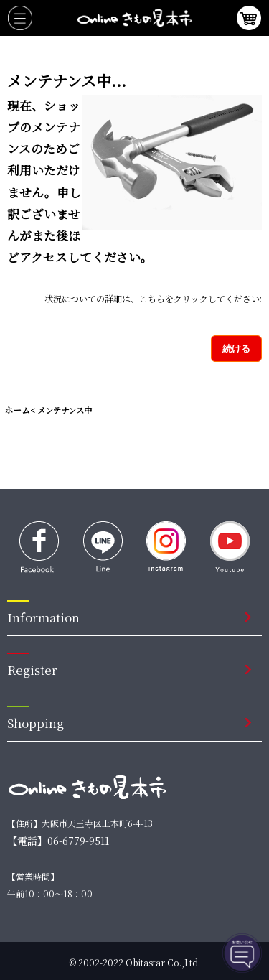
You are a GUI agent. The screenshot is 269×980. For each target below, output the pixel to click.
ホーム (17, 410)
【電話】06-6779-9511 (58, 841)
